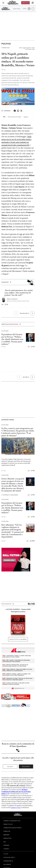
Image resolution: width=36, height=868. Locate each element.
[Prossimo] (32, 313)
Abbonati (25, 3)
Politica (6, 44)
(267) (32, 541)
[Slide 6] (28, 313)
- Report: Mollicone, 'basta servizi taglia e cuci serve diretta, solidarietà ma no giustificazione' (17, 670)
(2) (33, 471)
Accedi (10, 766)
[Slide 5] (26, 313)
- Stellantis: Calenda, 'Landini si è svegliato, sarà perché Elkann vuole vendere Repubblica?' (16, 675)
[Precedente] (16, 313)
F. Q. (3, 70)
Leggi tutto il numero (18, 639)
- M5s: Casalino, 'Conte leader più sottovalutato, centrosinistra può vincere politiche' (16, 661)
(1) (6, 305)
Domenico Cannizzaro (10, 495)
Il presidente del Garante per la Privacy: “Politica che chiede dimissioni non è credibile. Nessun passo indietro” (12, 339)
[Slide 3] (23, 313)
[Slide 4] (25, 313)
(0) (33, 347)
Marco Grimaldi (12, 299)
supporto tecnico (16, 807)
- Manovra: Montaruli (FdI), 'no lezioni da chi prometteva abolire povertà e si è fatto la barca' (15, 665)
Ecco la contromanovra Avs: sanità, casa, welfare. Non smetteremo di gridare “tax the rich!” (19, 293)
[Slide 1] (20, 313)
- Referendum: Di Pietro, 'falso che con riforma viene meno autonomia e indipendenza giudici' (17, 679)
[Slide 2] (22, 313)
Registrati (26, 766)
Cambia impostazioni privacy (13, 828)
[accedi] (33, 3)
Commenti (6, 111)
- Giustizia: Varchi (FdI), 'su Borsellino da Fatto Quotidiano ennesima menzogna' (16, 684)
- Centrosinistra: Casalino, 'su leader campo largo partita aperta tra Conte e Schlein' (17, 656)
